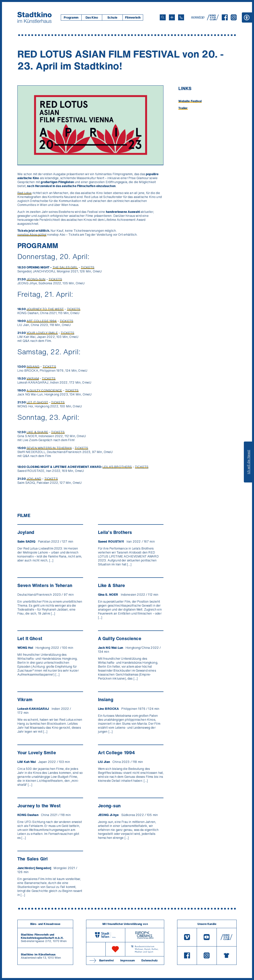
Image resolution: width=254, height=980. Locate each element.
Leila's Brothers (115, 532)
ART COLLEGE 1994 (42, 321)
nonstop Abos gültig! (32, 235)
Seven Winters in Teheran (45, 585)
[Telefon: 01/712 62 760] (181, 17)
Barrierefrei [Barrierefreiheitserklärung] (107, 960)
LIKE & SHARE (37, 432)
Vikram (25, 699)
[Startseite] (34, 17)
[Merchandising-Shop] (227, 956)
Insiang (106, 699)
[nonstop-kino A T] (198, 17)
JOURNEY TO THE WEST (45, 309)
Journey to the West (39, 806)
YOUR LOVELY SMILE (42, 333)
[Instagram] (234, 19)
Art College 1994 (117, 752)
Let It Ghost (30, 638)
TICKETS (88, 267)
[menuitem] (71, 17)
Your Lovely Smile (37, 752)
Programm (71, 17)
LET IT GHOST (37, 402)
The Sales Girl (32, 859)
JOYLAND (34, 479)
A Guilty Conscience (120, 638)
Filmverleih (133, 17)
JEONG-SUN (36, 279)
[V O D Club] (213, 19)
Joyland (26, 532)
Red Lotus (24, 193)
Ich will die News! (248, 462)
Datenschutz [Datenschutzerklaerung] (149, 960)
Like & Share (112, 585)
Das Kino (92, 17)
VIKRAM (33, 378)
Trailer (183, 108)
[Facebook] (225, 19)
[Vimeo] (187, 937)
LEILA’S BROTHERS (117, 467)
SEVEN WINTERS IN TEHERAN (49, 448)
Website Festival (190, 101)
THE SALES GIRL (65, 267)
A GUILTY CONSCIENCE (44, 390)
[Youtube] (207, 937)
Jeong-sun (109, 806)
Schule (112, 17)
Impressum (128, 960)
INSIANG (33, 367)
